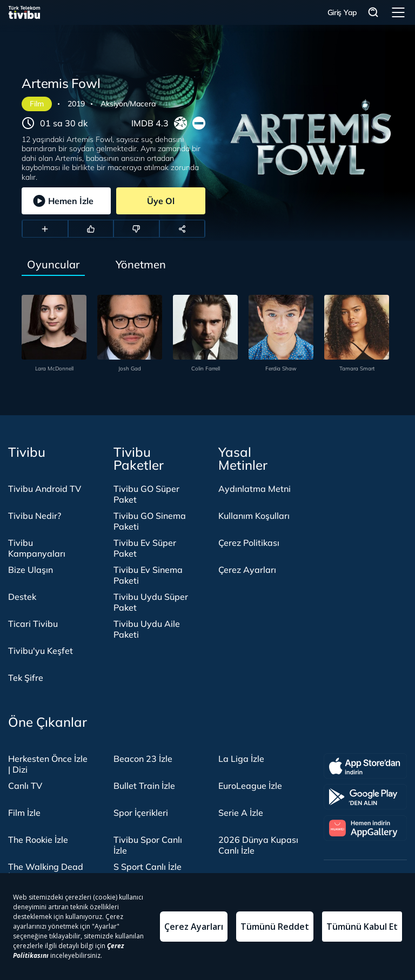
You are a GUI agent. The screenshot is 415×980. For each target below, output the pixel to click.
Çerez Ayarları (247, 570)
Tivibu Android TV (45, 489)
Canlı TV (25, 786)
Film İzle (24, 813)
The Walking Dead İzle (46, 872)
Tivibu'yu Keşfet (41, 651)
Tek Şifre (26, 678)
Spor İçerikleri (141, 813)
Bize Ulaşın (31, 570)
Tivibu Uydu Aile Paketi (147, 629)
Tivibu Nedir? (35, 516)
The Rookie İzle (38, 840)
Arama (373, 13)
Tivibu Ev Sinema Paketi (148, 575)
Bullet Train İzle (144, 786)
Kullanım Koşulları (254, 516)
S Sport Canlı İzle (148, 867)
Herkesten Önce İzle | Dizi (48, 764)
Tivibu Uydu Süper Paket (151, 602)
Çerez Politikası (249, 543)
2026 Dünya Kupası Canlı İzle (258, 845)
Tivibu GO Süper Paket (146, 494)
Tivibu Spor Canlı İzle (148, 845)
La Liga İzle (241, 759)
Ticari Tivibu (33, 624)
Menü (398, 12)
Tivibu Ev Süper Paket (145, 548)
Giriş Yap (342, 12)
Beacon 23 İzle (143, 759)
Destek (22, 597)
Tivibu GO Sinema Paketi (150, 521)
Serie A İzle (241, 813)
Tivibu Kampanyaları (37, 548)
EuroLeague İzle (250, 786)
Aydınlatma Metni (255, 489)
